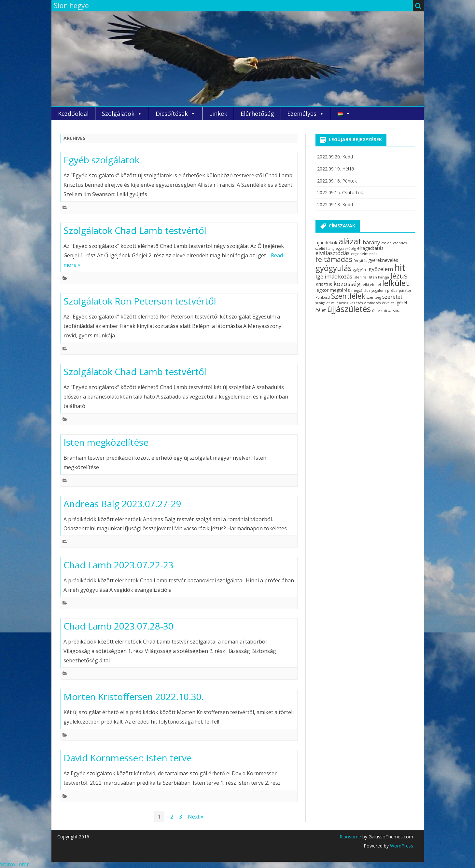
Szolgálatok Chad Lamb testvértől (135, 230)
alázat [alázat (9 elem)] (350, 241)
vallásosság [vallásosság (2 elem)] (340, 303)
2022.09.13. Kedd (335, 204)
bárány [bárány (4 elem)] (371, 242)
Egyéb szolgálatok (101, 160)
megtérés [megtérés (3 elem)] (340, 290)
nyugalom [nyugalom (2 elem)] (377, 291)
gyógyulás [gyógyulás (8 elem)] (334, 268)
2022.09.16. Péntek (337, 181)
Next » (196, 817)
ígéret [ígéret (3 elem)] (402, 302)
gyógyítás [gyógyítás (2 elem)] (360, 270)
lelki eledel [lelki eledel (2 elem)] (371, 285)
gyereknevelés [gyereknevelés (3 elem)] (383, 260)
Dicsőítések (172, 114)
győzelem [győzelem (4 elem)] (381, 269)
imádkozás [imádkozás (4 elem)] (338, 276)
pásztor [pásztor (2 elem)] (405, 291)
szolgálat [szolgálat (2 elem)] (323, 303)
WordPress (401, 846)
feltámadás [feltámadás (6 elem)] (334, 259)
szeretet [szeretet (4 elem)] (392, 297)
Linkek (218, 114)
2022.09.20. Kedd (335, 157)
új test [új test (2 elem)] (377, 311)
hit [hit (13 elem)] (400, 267)
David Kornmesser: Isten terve (128, 758)
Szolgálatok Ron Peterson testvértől (140, 301)
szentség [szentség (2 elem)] (374, 297)
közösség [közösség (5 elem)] (347, 284)
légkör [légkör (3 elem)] (322, 290)
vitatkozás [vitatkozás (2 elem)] (372, 303)
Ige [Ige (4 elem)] (319, 276)
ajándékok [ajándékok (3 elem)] (326, 243)
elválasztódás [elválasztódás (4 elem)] (333, 253)
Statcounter (14, 864)
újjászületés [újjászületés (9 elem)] (349, 309)
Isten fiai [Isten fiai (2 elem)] (361, 277)
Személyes (302, 114)
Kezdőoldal (73, 114)
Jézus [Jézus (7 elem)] (399, 276)
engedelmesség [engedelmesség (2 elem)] (364, 254)
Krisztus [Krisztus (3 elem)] (324, 284)
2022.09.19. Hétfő (335, 169)
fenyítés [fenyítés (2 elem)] (360, 261)
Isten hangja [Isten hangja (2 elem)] (379, 277)
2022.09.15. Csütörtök (340, 192)
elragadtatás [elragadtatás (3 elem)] (370, 248)
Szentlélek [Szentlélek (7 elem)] (348, 296)
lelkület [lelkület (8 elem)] (396, 283)
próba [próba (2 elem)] (392, 291)
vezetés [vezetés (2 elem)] (356, 303)
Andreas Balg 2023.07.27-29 (122, 504)
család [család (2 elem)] (386, 243)
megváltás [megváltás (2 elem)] (360, 291)
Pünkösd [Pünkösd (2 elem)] (323, 297)
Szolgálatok (118, 114)
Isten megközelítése (106, 442)
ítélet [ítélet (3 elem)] (321, 310)
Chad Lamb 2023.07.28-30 (119, 626)
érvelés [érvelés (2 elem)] (388, 303)
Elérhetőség (257, 114)
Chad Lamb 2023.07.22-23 (119, 565)
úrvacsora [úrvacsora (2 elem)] (392, 311)
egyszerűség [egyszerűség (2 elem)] (346, 249)
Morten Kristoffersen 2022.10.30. (134, 697)
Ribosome (350, 837)
